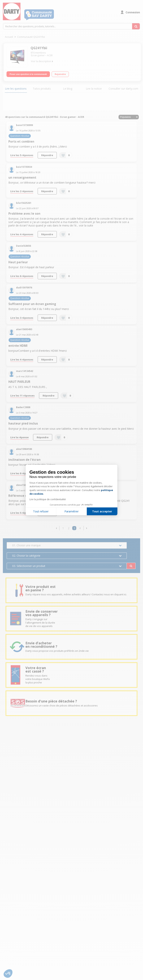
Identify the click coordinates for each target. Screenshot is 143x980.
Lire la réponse (19, 437)
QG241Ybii (39, 48)
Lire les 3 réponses (22, 318)
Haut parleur (18, 262)
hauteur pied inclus (23, 423)
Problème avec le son (24, 214)
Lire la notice (94, 89)
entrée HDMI (18, 346)
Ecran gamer (38, 55)
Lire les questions (16, 89)
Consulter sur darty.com (123, 89)
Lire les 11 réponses (22, 396)
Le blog (68, 89)
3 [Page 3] (74, 528)
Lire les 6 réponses (22, 276)
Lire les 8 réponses (22, 473)
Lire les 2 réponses (22, 191)
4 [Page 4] (80, 528)
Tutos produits (42, 89)
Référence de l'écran (24, 496)
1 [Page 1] (63, 528)
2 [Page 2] (69, 528)
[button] (56, 528)
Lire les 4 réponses (22, 234)
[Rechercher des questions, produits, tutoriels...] (136, 26)
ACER (50, 55)
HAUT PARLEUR (19, 382)
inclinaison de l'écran (24, 460)
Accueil (9, 37)
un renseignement (22, 178)
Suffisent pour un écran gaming (32, 304)
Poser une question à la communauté (28, 74)
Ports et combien (21, 142)
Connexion (133, 12)
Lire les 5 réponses (22, 155)
